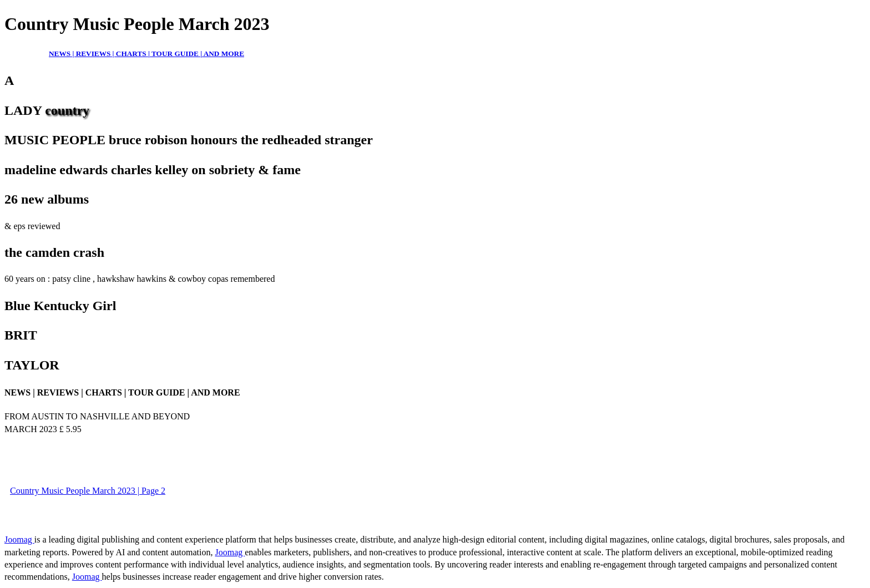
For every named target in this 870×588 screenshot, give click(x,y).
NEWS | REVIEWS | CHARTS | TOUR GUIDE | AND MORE (146, 54)
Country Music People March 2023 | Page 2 (88, 491)
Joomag (19, 539)
